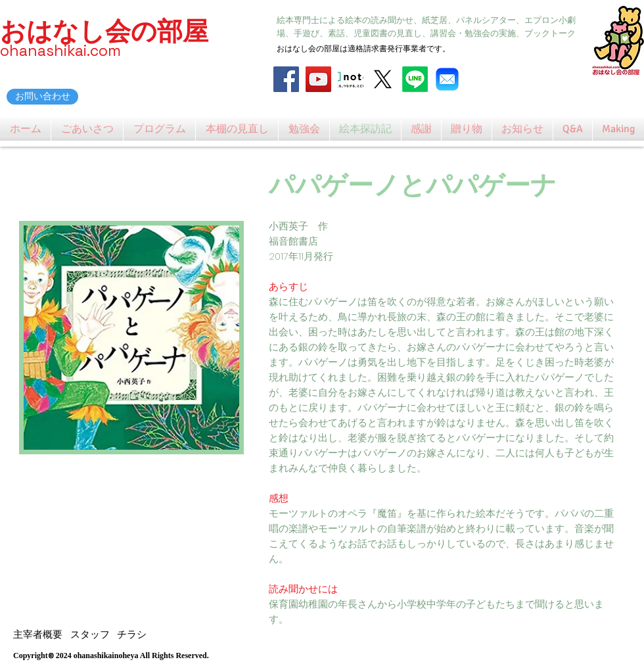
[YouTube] (318, 79)
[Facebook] (286, 79)
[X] (383, 79)
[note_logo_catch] (351, 79)
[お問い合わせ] (42, 97)
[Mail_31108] (447, 79)
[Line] (415, 79)
